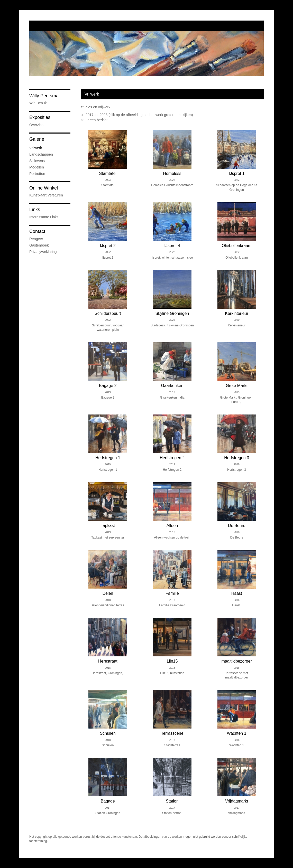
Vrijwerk (36, 148)
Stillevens (37, 161)
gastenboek (39, 245)
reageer (36, 239)
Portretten (37, 174)
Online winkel (44, 188)
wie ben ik (38, 103)
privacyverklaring (43, 252)
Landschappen (41, 154)
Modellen (37, 167)
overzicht (37, 125)
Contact (37, 231)
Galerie (37, 139)
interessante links (44, 217)
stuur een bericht (94, 120)
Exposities (40, 117)
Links (35, 210)
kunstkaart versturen (46, 195)
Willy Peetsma (44, 96)
